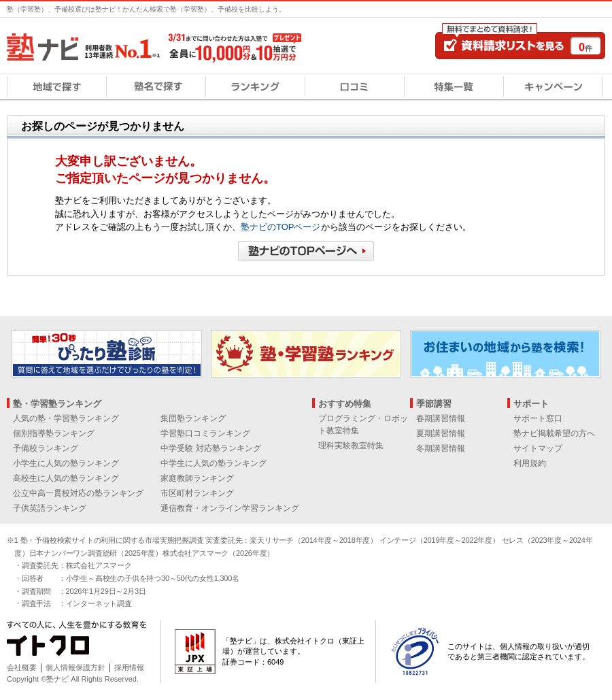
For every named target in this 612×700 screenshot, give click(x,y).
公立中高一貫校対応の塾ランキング (78, 493)
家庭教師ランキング (197, 478)
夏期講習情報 (441, 433)
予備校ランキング (46, 448)
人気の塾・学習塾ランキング (66, 418)
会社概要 (22, 667)
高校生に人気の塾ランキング (66, 478)
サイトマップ (538, 448)
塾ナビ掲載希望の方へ (554, 433)
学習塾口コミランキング (205, 433)
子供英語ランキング (50, 508)
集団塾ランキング (193, 418)
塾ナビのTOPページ (281, 227)
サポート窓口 (538, 418)
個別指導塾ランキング (54, 433)
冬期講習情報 (441, 448)
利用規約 (530, 463)
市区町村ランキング (197, 493)
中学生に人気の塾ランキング (214, 463)
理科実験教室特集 (351, 446)
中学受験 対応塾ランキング (210, 448)
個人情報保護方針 (75, 667)
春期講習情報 (441, 418)
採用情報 (129, 667)
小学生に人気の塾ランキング (66, 463)
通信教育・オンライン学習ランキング (230, 508)
